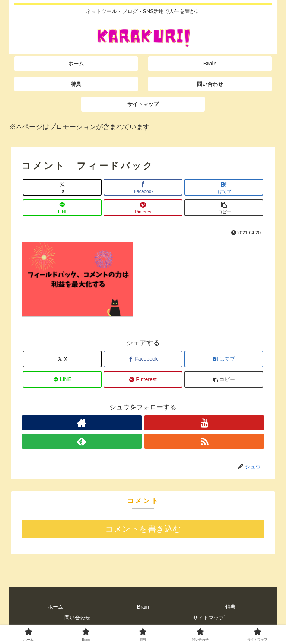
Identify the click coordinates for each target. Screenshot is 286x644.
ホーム (55, 607)
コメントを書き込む (143, 529)
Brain (143, 607)
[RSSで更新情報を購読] (204, 441)
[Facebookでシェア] (143, 187)
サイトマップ (209, 618)
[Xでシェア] (62, 187)
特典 (231, 607)
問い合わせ (77, 618)
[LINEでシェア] (62, 208)
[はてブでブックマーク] (224, 187)
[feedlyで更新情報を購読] (82, 441)
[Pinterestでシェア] (143, 208)
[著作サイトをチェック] (82, 423)
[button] (224, 208)
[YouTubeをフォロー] (204, 423)
